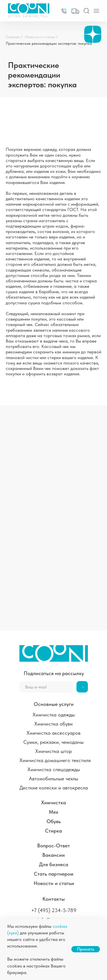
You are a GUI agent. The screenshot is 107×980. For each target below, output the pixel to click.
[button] (75, 11)
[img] (64, 11)
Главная (13, 37)
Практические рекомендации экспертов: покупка (49, 43)
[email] (47, 687)
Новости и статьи (40, 37)
